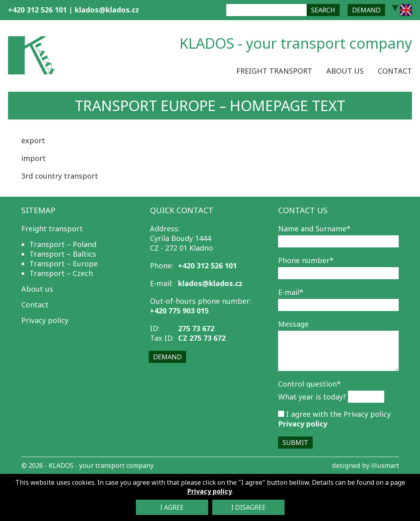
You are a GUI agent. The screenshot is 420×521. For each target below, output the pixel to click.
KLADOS (61, 465)
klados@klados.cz (107, 10)
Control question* (309, 384)
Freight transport (274, 71)
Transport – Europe (64, 264)
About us (345, 71)
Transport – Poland (63, 244)
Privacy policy (45, 320)
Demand (366, 10)
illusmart (385, 465)
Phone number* (306, 260)
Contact (395, 71)
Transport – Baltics (63, 254)
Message (293, 324)
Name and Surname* (314, 229)
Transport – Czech (61, 273)
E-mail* (291, 292)
